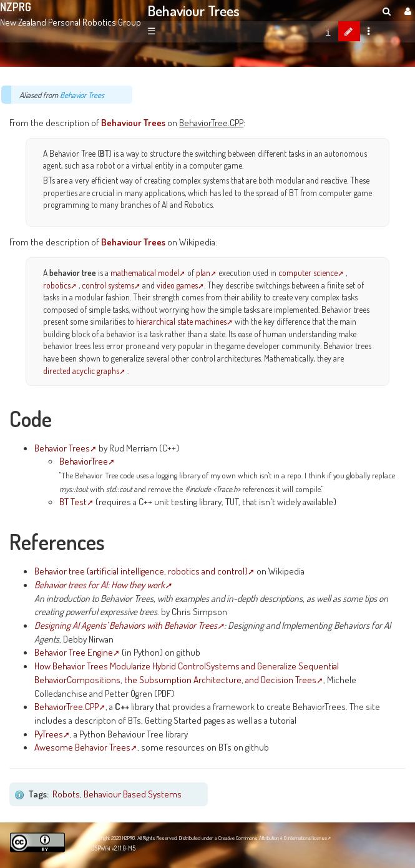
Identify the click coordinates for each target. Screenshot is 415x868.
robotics (57, 285)
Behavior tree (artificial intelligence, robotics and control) (141, 571)
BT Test (73, 501)
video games (177, 285)
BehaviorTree (84, 461)
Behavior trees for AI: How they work (100, 584)
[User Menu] (406, 11)
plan (203, 273)
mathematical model (145, 273)
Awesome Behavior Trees (82, 747)
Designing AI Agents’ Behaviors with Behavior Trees (126, 625)
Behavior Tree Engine (74, 652)
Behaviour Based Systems (133, 794)
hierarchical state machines (181, 321)
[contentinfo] (328, 31)
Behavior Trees (82, 95)
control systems (108, 285)
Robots (66, 794)
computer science (308, 273)
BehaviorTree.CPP (66, 706)
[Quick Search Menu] (387, 11)
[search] (387, 11)
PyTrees (49, 734)
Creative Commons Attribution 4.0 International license (273, 838)
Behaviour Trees (194, 11)
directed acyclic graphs (81, 371)
